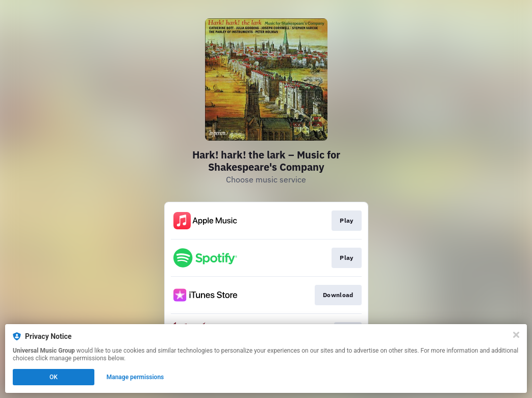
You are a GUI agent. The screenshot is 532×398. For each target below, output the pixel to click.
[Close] (516, 335)
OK (54, 377)
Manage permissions (135, 377)
